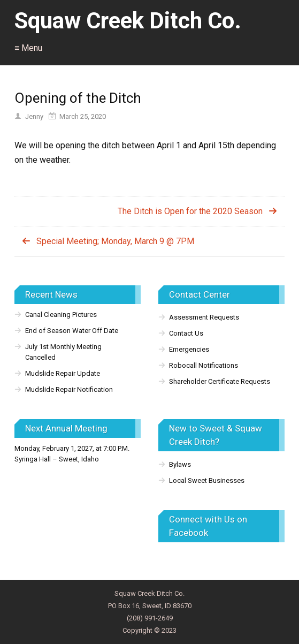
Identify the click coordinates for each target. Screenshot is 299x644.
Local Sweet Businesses (207, 480)
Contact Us (186, 333)
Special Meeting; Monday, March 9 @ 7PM (115, 241)
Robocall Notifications (204, 365)
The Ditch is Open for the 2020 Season (190, 211)
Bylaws (180, 464)
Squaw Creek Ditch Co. (128, 21)
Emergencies (189, 349)
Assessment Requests (204, 317)
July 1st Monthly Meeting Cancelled (63, 352)
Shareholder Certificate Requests (220, 381)
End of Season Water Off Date (72, 331)
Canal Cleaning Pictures (61, 315)
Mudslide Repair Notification (69, 389)
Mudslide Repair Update (63, 373)
